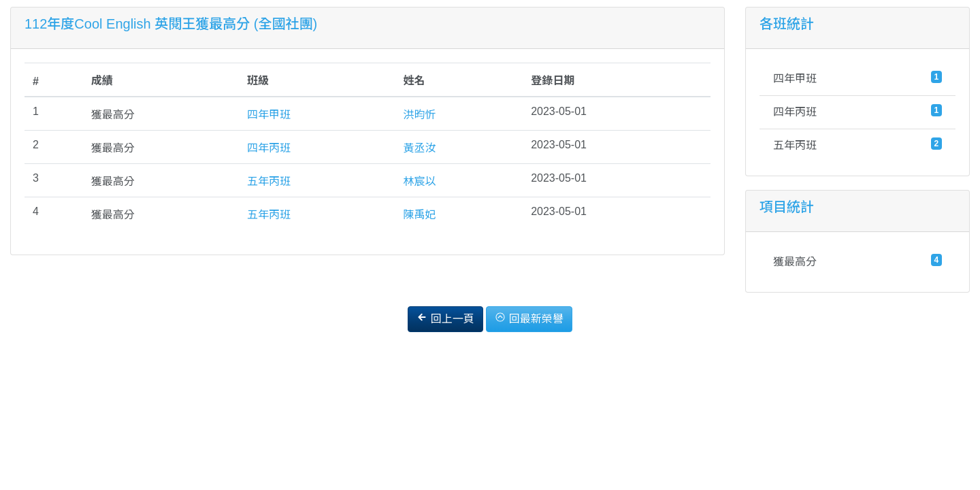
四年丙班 (269, 148)
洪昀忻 (419, 115)
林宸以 (419, 181)
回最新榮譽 (529, 318)
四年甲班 (269, 115)
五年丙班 (269, 181)
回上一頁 (445, 318)
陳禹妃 (419, 215)
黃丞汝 (419, 148)
